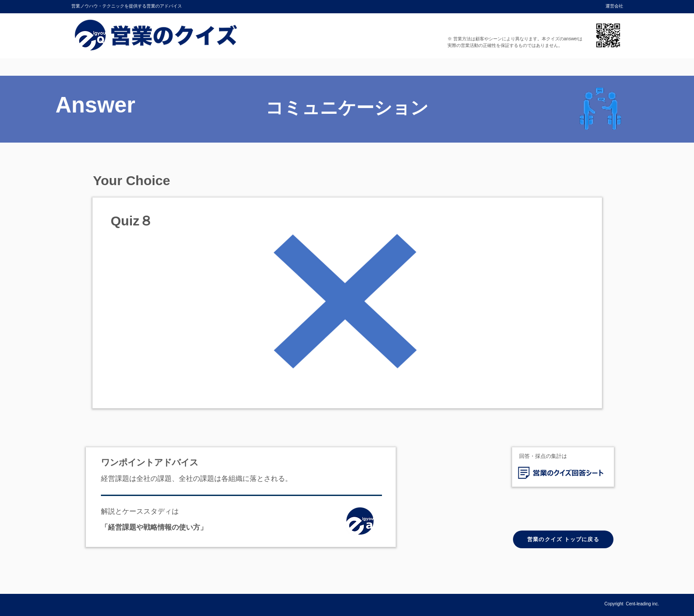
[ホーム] (362, 523)
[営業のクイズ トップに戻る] (563, 539)
